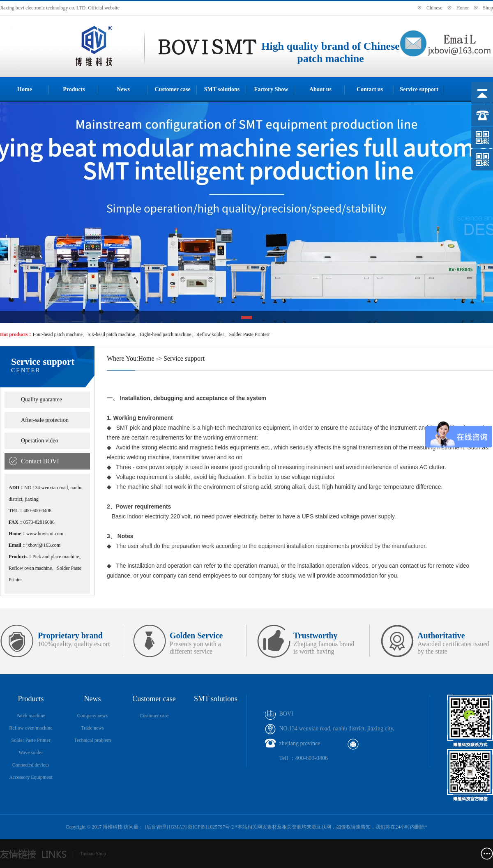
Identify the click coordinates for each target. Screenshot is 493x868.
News (123, 89)
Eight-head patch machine (165, 334)
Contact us (370, 89)
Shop (488, 8)
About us (320, 89)
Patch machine (31, 716)
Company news (92, 716)
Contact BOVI (40, 461)
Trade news (92, 728)
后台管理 (156, 827)
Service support (419, 89)
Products (74, 89)
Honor (463, 8)
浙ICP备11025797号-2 (211, 827)
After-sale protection (45, 420)
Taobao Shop (93, 854)
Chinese (434, 8)
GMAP (178, 827)
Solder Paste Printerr (249, 334)
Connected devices (31, 765)
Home (25, 89)
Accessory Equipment (31, 777)
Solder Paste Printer (31, 740)
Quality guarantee (41, 399)
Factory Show (271, 89)
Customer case (172, 89)
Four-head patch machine (58, 334)
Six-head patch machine (111, 334)
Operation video (40, 441)
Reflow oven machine (31, 728)
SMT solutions (222, 89)
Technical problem (92, 740)
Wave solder (31, 753)
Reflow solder (210, 334)
